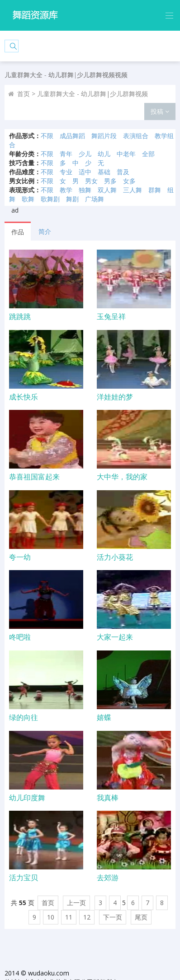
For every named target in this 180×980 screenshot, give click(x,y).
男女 (91, 181)
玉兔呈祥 (111, 316)
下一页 (113, 917)
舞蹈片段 (104, 136)
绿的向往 (24, 717)
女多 (129, 181)
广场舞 (95, 199)
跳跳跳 (20, 316)
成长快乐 (24, 397)
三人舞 (133, 190)
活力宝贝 (24, 878)
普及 (123, 172)
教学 (66, 190)
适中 (85, 172)
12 (87, 917)
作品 (18, 232)
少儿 (85, 154)
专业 (66, 172)
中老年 (126, 154)
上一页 (76, 903)
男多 (110, 181)
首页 (24, 94)
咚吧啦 (20, 637)
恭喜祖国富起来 (34, 477)
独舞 (85, 190)
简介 (45, 231)
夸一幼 (20, 557)
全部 (148, 154)
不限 (47, 136)
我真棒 (108, 798)
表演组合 (136, 136)
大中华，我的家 (122, 477)
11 (69, 917)
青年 (66, 154)
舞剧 (72, 199)
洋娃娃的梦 (115, 397)
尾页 (141, 917)
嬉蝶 (104, 717)
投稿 (160, 111)
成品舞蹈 (72, 136)
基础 (104, 172)
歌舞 (28, 199)
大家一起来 (115, 637)
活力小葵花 (115, 557)
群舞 (155, 190)
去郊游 (108, 878)
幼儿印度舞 (27, 798)
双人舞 (107, 190)
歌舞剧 (50, 199)
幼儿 (104, 154)
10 (51, 917)
